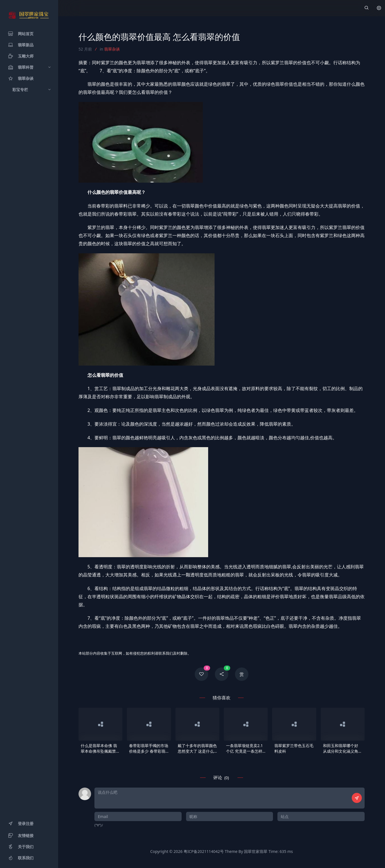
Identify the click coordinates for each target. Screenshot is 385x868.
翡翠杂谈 (112, 49)
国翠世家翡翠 (256, 851)
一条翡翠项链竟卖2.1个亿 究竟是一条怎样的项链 (244, 748)
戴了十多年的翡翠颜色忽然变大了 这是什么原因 (197, 748)
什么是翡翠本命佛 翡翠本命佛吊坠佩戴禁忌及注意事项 (100, 748)
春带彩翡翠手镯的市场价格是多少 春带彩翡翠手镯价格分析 (149, 748)
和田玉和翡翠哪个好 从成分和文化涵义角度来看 (343, 748)
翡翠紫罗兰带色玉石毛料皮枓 (294, 748)
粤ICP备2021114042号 (204, 851)
